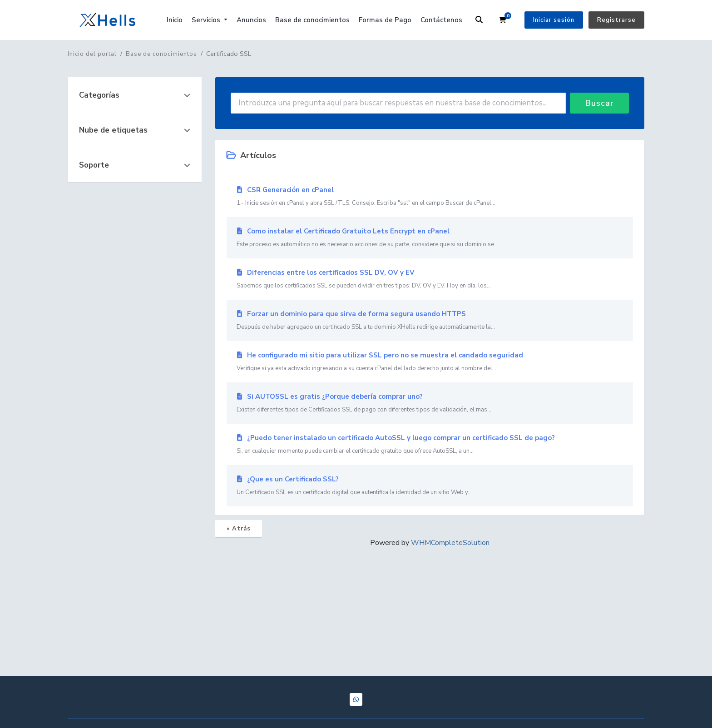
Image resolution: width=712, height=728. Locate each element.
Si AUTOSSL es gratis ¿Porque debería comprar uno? (430, 403)
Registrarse (616, 20)
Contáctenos (441, 20)
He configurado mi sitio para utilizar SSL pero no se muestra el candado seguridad (430, 362)
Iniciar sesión (554, 20)
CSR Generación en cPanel (430, 197)
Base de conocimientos (312, 20)
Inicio (175, 20)
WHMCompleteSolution (450, 543)
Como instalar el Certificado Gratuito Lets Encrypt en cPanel (430, 238)
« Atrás (239, 529)
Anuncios (251, 20)
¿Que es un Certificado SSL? (430, 486)
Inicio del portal (92, 54)
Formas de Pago (385, 20)
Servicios (207, 20)
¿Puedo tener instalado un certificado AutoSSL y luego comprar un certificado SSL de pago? (430, 445)
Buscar (600, 103)
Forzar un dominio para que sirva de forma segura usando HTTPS (430, 321)
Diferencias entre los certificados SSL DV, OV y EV (430, 279)
